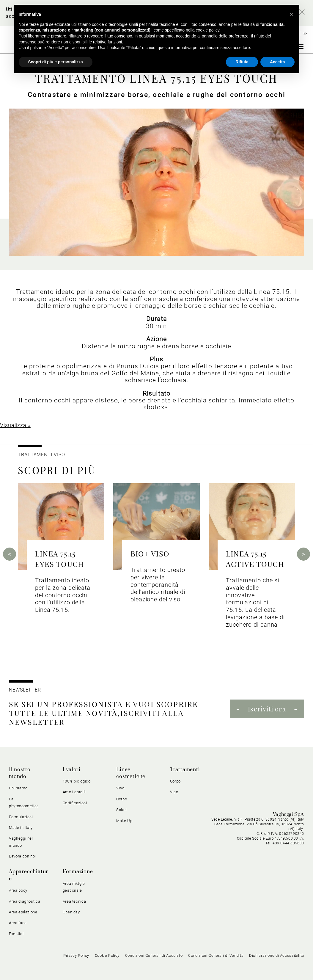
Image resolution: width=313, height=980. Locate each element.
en (306, 33)
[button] (292, 14)
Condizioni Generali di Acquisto (154, 955)
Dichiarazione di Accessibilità (277, 955)
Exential (16, 934)
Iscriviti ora (267, 709)
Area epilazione (23, 912)
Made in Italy (21, 828)
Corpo (122, 799)
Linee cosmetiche (131, 773)
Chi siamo (18, 788)
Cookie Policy (107, 955)
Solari (122, 810)
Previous (10, 554)
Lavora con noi (22, 856)
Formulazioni (21, 817)
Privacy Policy (76, 955)
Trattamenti (185, 770)
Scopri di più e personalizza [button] (56, 62)
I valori (72, 770)
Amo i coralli (74, 792)
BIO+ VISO (150, 553)
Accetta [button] (277, 62)
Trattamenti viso (41, 455)
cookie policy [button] (207, 30)
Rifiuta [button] (242, 62)
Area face (18, 923)
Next (303, 554)
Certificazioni (75, 803)
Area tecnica (74, 901)
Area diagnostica (25, 901)
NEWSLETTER (25, 690)
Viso (120, 788)
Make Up (124, 821)
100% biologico (77, 781)
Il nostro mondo (20, 773)
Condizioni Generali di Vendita (216, 955)
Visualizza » (15, 425)
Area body (18, 890)
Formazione (78, 872)
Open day (71, 912)
